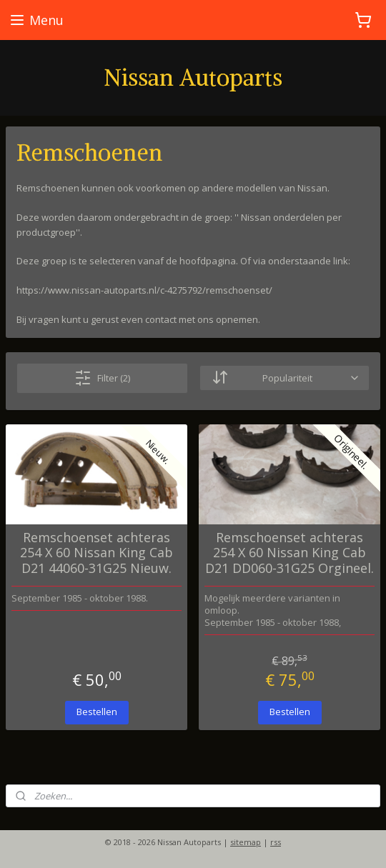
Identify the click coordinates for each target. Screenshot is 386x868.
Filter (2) (102, 377)
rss (276, 842)
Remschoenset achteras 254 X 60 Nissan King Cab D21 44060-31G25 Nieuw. (96, 553)
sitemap (246, 842)
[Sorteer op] (284, 378)
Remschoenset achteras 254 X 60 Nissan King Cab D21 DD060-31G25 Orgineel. (289, 553)
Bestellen (97, 712)
